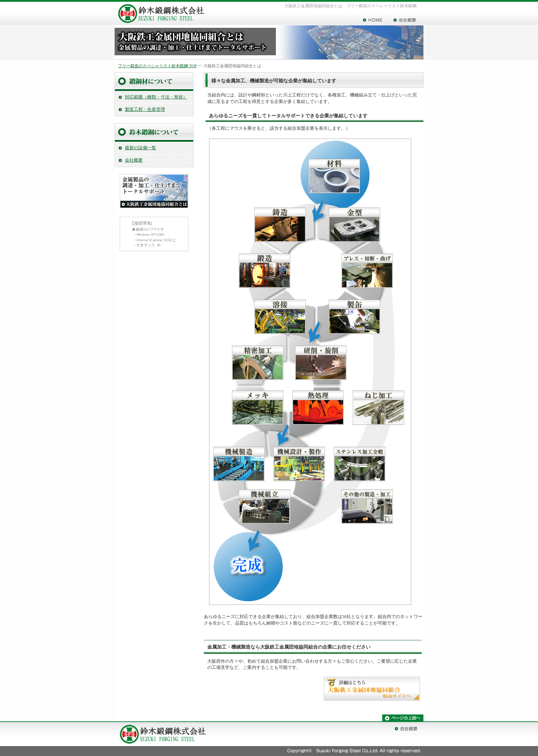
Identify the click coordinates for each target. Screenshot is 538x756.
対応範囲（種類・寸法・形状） (156, 97)
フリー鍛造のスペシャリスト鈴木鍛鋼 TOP (157, 66)
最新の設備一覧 (141, 148)
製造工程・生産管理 (145, 109)
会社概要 (134, 160)
